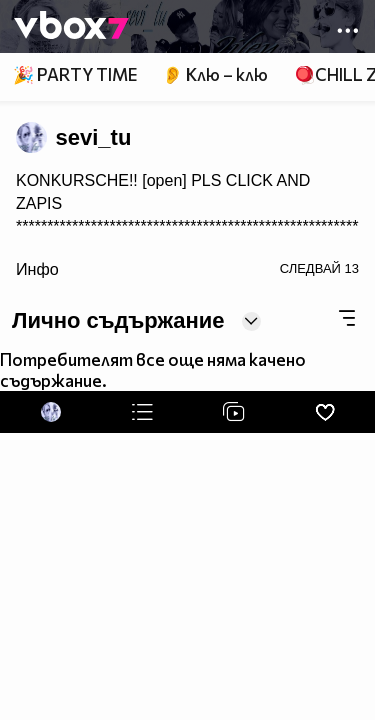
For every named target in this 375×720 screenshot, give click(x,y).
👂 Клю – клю (215, 74)
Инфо (37, 269)
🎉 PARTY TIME (75, 74)
